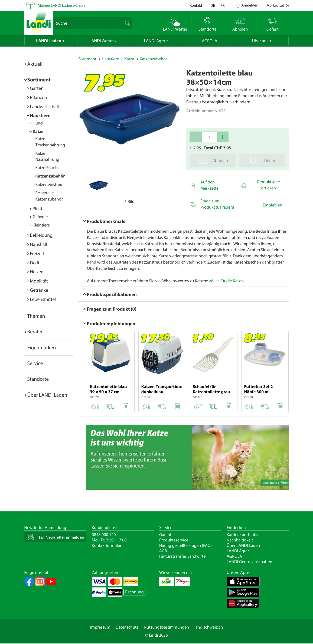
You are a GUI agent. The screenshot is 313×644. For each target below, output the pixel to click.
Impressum (100, 627)
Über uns (260, 41)
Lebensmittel (43, 299)
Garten (37, 88)
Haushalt (39, 244)
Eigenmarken (42, 347)
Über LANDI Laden (47, 395)
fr (223, 5)
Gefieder (40, 217)
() (278, 5)
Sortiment (39, 80)
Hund (38, 123)
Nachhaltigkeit (240, 540)
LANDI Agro (154, 41)
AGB (163, 551)
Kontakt (196, 5)
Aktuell (35, 64)
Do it (35, 263)
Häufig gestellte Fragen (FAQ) (185, 546)
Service (35, 363)
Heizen (37, 272)
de (213, 5)
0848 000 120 (104, 535)
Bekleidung (41, 235)
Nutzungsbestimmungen (166, 627)
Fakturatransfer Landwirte (182, 556)
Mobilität (39, 281)
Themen (36, 316)
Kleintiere (41, 225)
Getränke (39, 290)
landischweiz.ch (209, 627)
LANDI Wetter (102, 41)
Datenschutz (127, 627)
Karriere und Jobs (242, 535)
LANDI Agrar (238, 551)
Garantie (167, 535)
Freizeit (37, 253)
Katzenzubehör (50, 176)
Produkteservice (174, 540)
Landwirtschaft (45, 106)
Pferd (38, 209)
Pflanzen (39, 97)
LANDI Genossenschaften (249, 562)
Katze (38, 132)
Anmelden (250, 5)
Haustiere (40, 115)
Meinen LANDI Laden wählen (61, 5)
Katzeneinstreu (49, 185)
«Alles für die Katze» (227, 281)
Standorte (38, 379)
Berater (35, 331)
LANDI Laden (49, 41)
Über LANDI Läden (243, 546)
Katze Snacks (47, 168)
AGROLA (209, 41)
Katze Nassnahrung (47, 157)
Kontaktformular (107, 546)
